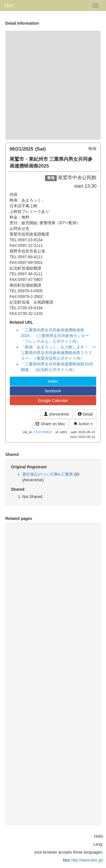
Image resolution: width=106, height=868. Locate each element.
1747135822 (43, 432)
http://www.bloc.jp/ (87, 860)
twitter (53, 381)
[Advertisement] (53, 85)
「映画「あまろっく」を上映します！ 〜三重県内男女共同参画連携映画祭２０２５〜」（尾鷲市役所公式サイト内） (59, 353)
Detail (85, 414)
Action (83, 424)
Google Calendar (53, 401)
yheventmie (56, 414)
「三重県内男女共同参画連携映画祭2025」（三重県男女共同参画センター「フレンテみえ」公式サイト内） (55, 336)
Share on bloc (50, 424)
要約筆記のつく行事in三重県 (48, 474)
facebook (53, 391)
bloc (9, 5)
